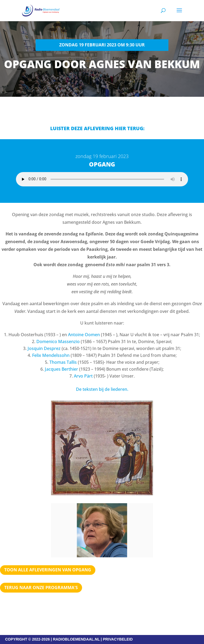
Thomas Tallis (63, 362)
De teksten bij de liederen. (102, 389)
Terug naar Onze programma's (41, 588)
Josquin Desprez (44, 348)
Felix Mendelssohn (51, 355)
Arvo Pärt (83, 376)
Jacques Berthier (61, 369)
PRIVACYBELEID (118, 639)
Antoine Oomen (84, 335)
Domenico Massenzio (58, 341)
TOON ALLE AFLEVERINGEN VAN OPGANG (48, 570)
